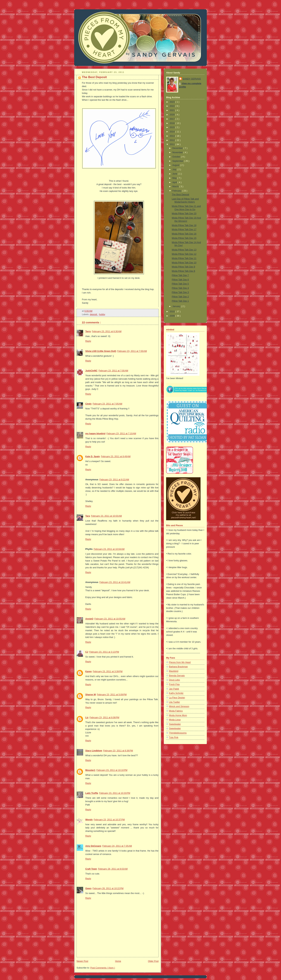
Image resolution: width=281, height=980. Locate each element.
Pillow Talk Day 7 (180, 275)
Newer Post (82, 961)
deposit (94, 314)
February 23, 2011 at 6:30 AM (107, 331)
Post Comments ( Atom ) (103, 968)
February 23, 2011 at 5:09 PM (112, 695)
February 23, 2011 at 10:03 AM (106, 516)
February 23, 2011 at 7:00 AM (132, 351)
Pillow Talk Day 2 (180, 297)
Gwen (88, 888)
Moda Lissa (175, 720)
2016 (173, 123)
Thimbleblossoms (178, 733)
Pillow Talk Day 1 (180, 301)
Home (118, 961)
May (175, 178)
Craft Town (91, 869)
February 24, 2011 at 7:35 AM (117, 846)
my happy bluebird (95, 434)
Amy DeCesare (93, 846)
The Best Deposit (94, 77)
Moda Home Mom (178, 715)
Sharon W (91, 695)
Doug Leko (174, 680)
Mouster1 (90, 770)
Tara (88, 516)
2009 (173, 316)
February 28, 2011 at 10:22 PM (108, 888)
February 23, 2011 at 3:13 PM (104, 652)
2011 (173, 144)
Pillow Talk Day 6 (180, 280)
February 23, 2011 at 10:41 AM (115, 582)
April (175, 182)
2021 (173, 110)
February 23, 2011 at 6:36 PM (118, 751)
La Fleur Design (177, 698)
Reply (88, 341)
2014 (173, 132)
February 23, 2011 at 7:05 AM (107, 404)
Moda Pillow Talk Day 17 (184, 230)
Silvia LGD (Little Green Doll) (101, 351)
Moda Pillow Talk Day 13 (184, 250)
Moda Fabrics (176, 711)
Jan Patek (174, 689)
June (175, 174)
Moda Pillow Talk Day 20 (184, 214)
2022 (173, 106)
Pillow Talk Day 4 (180, 288)
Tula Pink (174, 737)
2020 (173, 115)
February (177, 191)
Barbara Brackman (178, 667)
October (177, 157)
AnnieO (89, 619)
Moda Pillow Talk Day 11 (184, 258)
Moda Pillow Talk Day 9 (184, 267)
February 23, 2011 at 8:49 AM (116, 456)
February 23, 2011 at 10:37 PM (109, 820)
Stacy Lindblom (94, 751)
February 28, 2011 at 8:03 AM (113, 869)
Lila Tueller (174, 702)
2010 (173, 312)
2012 (173, 140)
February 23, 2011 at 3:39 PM (108, 671)
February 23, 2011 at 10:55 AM (110, 619)
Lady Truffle (92, 793)
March (176, 187)
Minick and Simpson (179, 706)
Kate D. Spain (93, 456)
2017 (173, 119)
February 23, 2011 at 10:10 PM (112, 770)
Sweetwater (175, 724)
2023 (173, 102)
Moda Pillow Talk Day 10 (184, 263)
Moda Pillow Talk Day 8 (184, 271)
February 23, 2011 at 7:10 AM (121, 434)
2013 (173, 136)
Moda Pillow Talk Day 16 (184, 234)
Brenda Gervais (177, 676)
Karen (89, 671)
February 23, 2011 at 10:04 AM (109, 549)
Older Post (153, 961)
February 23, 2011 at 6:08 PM (104, 718)
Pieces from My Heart (180, 662)
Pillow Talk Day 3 (180, 292)
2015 (173, 127)
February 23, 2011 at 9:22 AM (114, 480)
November (178, 152)
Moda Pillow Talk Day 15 (184, 238)
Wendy (89, 820)
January (177, 306)
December (178, 148)
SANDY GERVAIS (192, 79)
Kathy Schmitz (176, 693)
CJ (87, 652)
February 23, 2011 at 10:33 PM (115, 793)
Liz (87, 718)
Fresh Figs (174, 684)
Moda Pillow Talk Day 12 (184, 254)
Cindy (88, 404)
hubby (102, 314)
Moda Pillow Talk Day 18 (184, 225)
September (178, 161)
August (176, 165)
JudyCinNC (91, 371)
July (175, 169)
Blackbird (174, 671)
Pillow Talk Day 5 (180, 284)
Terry (88, 331)
